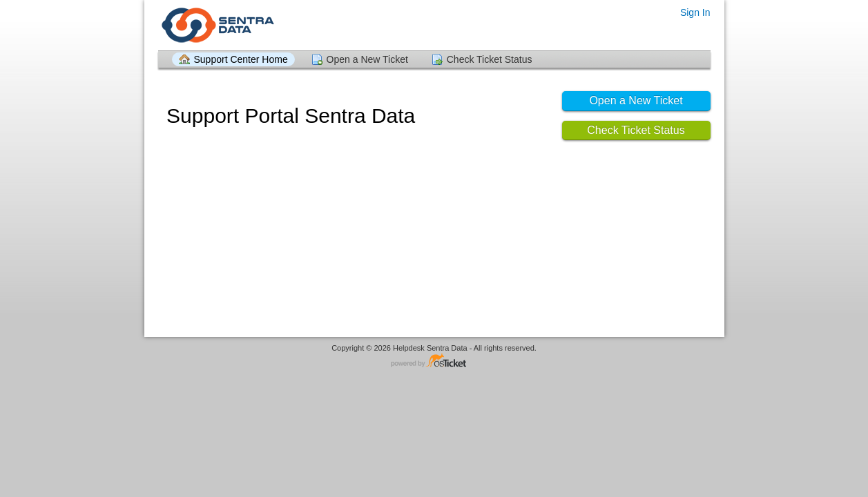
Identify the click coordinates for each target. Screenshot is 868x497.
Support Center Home (241, 59)
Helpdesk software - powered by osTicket (434, 361)
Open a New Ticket (367, 59)
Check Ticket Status (490, 59)
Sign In (695, 12)
